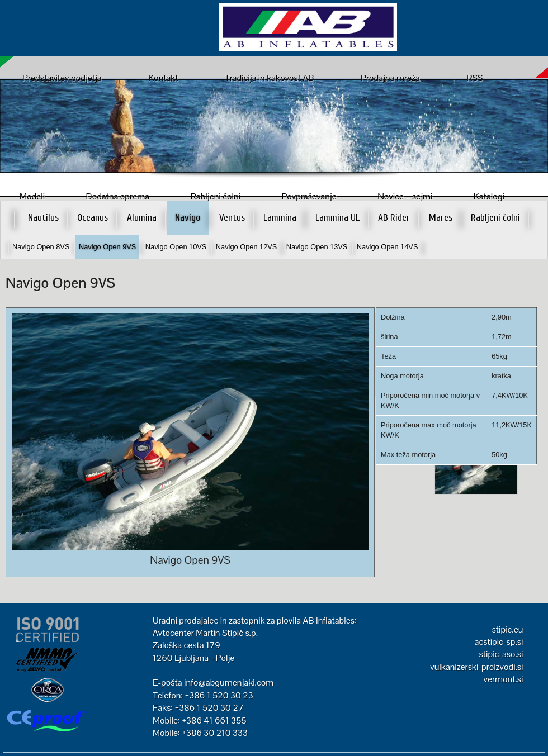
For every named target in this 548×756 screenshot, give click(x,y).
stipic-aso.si (501, 654)
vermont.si (503, 679)
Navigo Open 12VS (247, 247)
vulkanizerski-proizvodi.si (476, 667)
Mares (441, 218)
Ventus (232, 218)
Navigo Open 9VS (107, 247)
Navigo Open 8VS (41, 247)
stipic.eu (508, 629)
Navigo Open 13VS (317, 247)
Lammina (280, 218)
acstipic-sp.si (499, 642)
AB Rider (394, 218)
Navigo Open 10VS (176, 247)
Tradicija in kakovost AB (270, 78)
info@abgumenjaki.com (228, 683)
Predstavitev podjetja (62, 78)
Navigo (188, 218)
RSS (474, 78)
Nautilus (43, 218)
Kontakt (163, 78)
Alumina (142, 218)
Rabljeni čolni (495, 218)
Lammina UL (337, 218)
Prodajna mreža (390, 78)
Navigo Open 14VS (388, 247)
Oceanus (93, 218)
